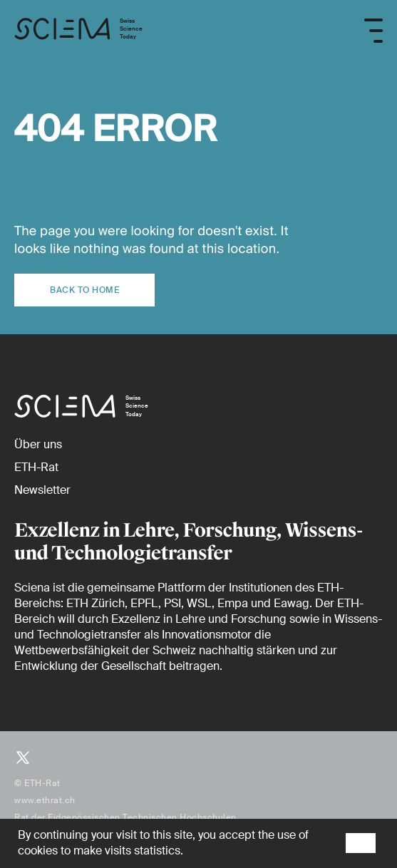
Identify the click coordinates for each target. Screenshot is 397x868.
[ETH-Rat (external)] (36, 467)
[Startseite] (78, 31)
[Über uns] (38, 444)
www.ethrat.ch (45, 800)
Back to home (84, 290)
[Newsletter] (42, 490)
